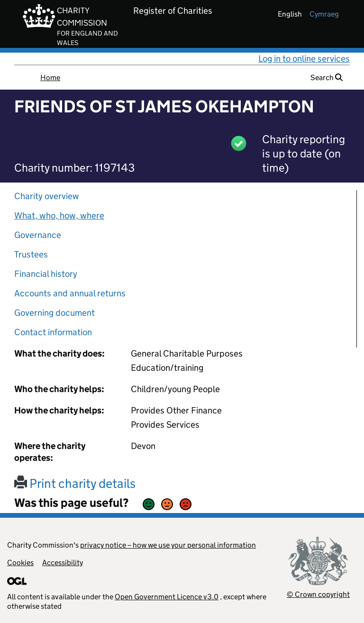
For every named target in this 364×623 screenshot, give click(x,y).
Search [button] (327, 78)
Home (50, 78)
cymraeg (324, 14)
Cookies (20, 563)
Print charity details (75, 483)
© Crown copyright (318, 594)
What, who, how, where (59, 215)
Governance (38, 235)
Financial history (46, 274)
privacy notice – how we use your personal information (168, 545)
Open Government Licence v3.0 (167, 597)
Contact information (53, 332)
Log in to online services (304, 59)
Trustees (31, 254)
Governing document (55, 313)
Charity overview (47, 196)
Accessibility (63, 563)
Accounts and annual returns (70, 293)
